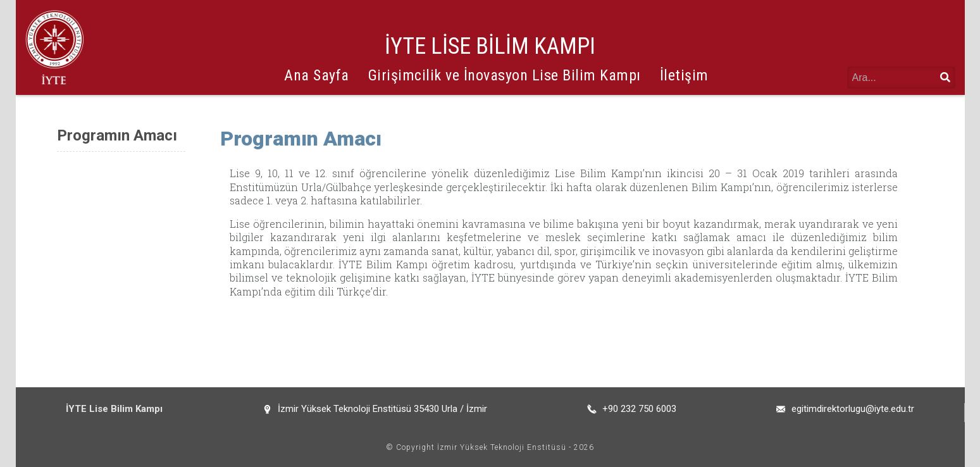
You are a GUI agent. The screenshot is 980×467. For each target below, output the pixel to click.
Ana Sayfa (317, 75)
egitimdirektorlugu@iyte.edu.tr (853, 409)
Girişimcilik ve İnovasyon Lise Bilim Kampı (505, 75)
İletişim (684, 75)
